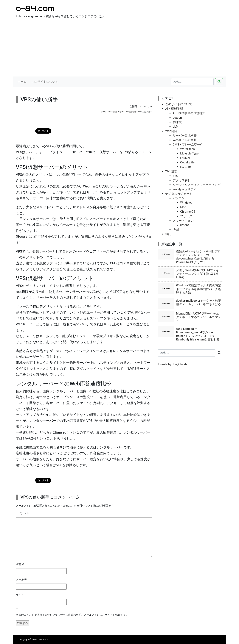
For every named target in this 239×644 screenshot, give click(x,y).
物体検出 (179, 122)
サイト (20, 595)
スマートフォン (183, 221)
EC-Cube (186, 167)
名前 (20, 564)
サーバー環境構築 (128, 112)
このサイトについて (45, 82)
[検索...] (192, 82)
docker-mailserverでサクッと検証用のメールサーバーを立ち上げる (199, 302)
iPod (176, 230)
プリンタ (186, 216)
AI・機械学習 (174, 109)
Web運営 (171, 171)
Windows (186, 203)
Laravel (185, 158)
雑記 (168, 234)
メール (21, 580)
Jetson (177, 118)
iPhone (185, 225)
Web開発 (113, 112)
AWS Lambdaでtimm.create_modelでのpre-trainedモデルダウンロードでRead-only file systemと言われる (198, 334)
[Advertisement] (119, 49)
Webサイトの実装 (185, 140)
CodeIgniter (188, 162)
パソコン (179, 198)
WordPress (187, 149)
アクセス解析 (182, 180)
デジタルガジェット (179, 194)
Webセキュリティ (185, 189)
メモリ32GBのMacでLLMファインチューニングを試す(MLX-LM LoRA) (197, 274)
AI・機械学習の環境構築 (189, 113)
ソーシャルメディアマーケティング (197, 185)
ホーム (22, 82)
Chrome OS (188, 212)
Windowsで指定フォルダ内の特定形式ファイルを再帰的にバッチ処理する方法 (199, 289)
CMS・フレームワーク (188, 144)
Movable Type (189, 153)
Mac (183, 207)
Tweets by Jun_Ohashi (173, 364)
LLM (176, 127)
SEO (176, 176)
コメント (23, 514)
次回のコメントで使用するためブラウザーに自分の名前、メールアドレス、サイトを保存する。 (72, 615)
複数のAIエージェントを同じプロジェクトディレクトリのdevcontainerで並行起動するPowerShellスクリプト (198, 257)
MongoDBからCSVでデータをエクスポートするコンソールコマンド (198, 317)
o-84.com (35, 8)
